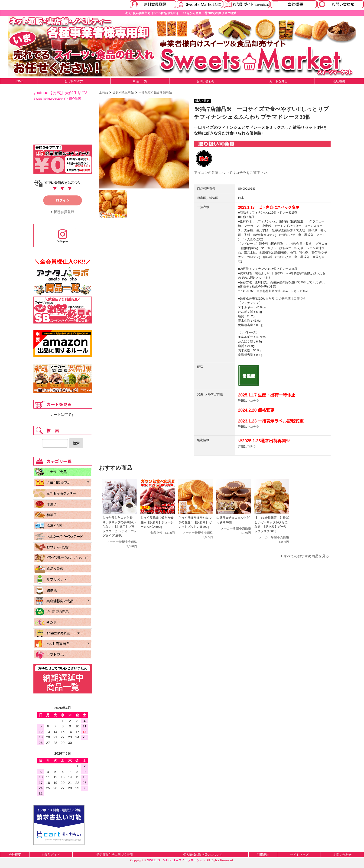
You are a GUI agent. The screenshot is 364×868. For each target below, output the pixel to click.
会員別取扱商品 (123, 92)
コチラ (241, 173)
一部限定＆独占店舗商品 (155, 92)
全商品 (103, 92)
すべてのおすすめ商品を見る (306, 556)
